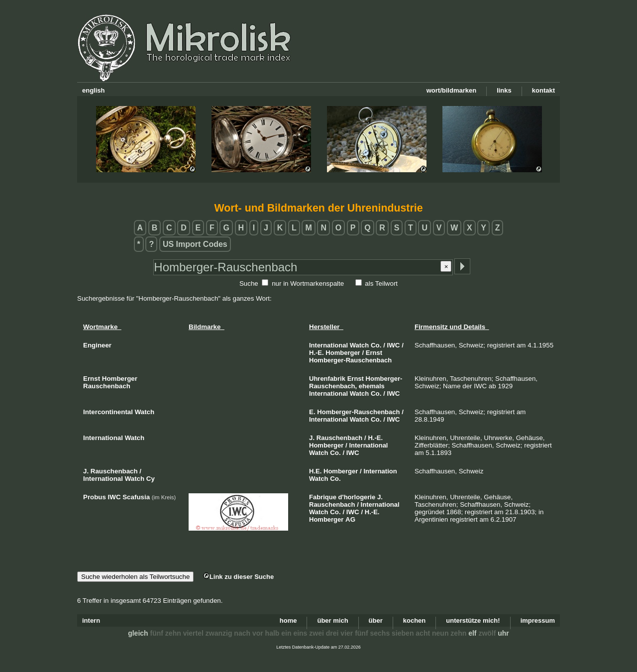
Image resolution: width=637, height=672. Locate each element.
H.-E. (317, 353)
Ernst (374, 353)
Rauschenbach (339, 438)
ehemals (372, 386)
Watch (360, 345)
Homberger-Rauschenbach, (356, 382)
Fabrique (323, 497)
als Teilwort (381, 283)
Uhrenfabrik (327, 379)
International (328, 345)
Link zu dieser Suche (238, 577)
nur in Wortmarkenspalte (308, 283)
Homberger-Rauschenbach (350, 360)
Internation (380, 471)
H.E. (315, 471)
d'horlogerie (357, 497)
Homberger (343, 353)
